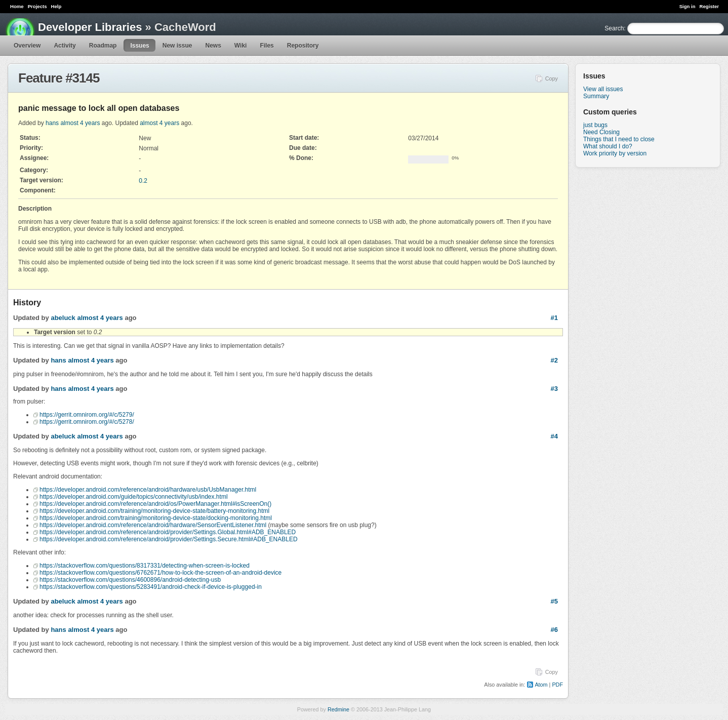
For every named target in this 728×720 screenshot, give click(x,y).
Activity (65, 46)
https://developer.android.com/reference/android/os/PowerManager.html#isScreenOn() (155, 504)
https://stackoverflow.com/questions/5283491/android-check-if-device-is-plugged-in (151, 587)
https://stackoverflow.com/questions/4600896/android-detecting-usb (130, 580)
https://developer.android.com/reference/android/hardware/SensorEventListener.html (153, 525)
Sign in (687, 6)
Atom (541, 685)
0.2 (143, 181)
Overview (27, 46)
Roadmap (103, 46)
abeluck (63, 318)
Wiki (241, 46)
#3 (554, 389)
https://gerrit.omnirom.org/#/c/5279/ (87, 415)
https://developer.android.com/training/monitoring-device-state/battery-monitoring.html (154, 511)
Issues (139, 46)
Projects (37, 6)
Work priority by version (615, 153)
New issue (177, 46)
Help (56, 6)
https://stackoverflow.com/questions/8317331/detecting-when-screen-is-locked (145, 566)
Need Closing (601, 132)
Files (267, 46)
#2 (554, 360)
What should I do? (608, 146)
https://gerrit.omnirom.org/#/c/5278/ (87, 422)
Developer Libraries (90, 27)
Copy (552, 78)
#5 (554, 601)
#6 (554, 630)
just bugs (595, 125)
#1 (554, 318)
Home (17, 6)
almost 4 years (80, 123)
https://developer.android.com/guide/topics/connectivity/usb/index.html (134, 497)
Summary (596, 96)
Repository (303, 46)
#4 (554, 436)
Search (614, 28)
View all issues (603, 89)
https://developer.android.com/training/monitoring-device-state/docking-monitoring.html (156, 518)
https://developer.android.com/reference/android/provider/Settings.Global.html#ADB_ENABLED (168, 532)
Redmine (338, 709)
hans (52, 123)
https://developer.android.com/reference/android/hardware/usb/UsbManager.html (148, 490)
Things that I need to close (619, 139)
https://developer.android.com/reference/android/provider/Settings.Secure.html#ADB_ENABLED (169, 539)
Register (709, 6)
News (213, 46)
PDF (557, 685)
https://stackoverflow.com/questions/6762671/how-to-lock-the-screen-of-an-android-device (160, 573)
